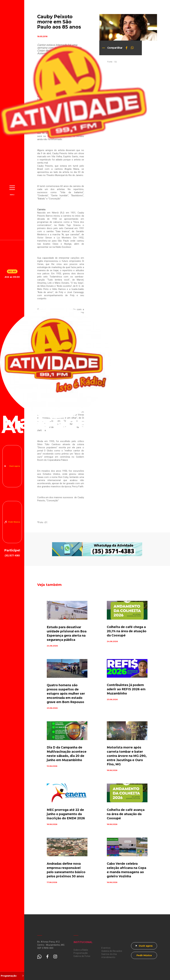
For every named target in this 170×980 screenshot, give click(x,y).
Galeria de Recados (112, 951)
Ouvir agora (15, 466)
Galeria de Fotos (82, 956)
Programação (81, 953)
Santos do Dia (109, 954)
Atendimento (108, 957)
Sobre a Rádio (81, 950)
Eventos (106, 948)
